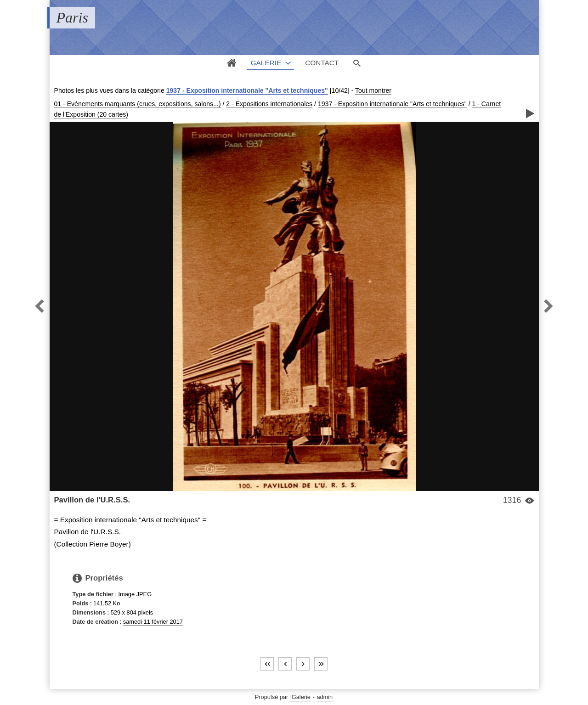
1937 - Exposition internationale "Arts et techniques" (247, 90)
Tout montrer (373, 90)
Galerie (266, 63)
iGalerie (300, 697)
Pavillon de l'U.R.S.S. (92, 500)
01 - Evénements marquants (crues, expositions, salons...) (138, 104)
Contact (322, 63)
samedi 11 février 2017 (153, 622)
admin (325, 697)
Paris (72, 17)
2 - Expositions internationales (269, 104)
